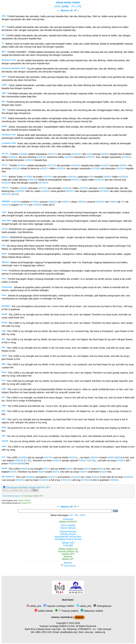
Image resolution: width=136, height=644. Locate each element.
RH (77, 515)
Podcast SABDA (67, 611)
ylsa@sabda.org (68, 632)
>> (78, 10)
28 (72, 10)
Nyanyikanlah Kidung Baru (68, 537)
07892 (126, 157)
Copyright (68, 545)
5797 (46, 469)
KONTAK (55, 617)
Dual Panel (68, 566)
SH (71, 515)
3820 (86, 469)
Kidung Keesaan (68, 531)
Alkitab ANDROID (68, 522)
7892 (82, 472)
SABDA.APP (68, 554)
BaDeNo (68, 557)
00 (89, 154)
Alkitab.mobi (68, 543)
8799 (92, 460)
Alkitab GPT (26, 503)
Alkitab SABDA (24, 500)
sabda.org (100, 632)
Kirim (35, 490)
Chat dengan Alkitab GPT (33, 496)
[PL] (74, 6)
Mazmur (65, 10)
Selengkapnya (102, 606)
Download (68, 519)
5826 (12, 472)
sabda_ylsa (34, 606)
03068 (23, 154)
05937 (90, 157)
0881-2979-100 (44, 632)
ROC (83, 515)
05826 (42, 157)
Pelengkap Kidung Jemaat (68, 539)
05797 (53, 154)
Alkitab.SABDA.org (68, 549)
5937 (55, 472)
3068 (23, 469)
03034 (29, 160)
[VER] (57, 6)
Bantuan (68, 563)
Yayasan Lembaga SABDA (59, 606)
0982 (105, 154)
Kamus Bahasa (68, 528)
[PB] (79, 6)
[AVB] (65, 6)
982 (100, 469)
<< (58, 10)
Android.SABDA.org (68, 551)
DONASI (79, 617)
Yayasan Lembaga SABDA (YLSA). (57, 626)
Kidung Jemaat (68, 534)
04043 (77, 154)
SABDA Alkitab (44, 611)
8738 (27, 460)
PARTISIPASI (67, 617)
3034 (103, 472)
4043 (68, 469)
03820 (13, 157)
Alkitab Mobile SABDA (68, 3)
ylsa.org (89, 632)
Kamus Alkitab (68, 525)
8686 (21, 464)
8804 (119, 457)
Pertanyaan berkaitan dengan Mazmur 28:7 (28, 487)
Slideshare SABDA (92, 611)
